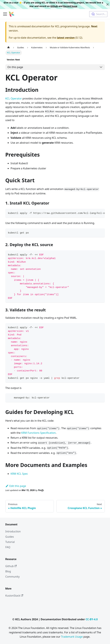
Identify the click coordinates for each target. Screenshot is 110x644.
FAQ (8, 547)
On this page (15, 67)
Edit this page (16, 486)
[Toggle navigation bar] (5, 14)
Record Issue (70, 6)
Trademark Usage (72, 637)
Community (13, 577)
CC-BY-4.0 (92, 619)
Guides (10, 537)
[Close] (108, 4)
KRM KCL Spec (19, 474)
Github (54, 6)
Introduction (13, 531)
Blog (8, 571)
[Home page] (8, 48)
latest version (66, 38)
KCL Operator (14, 98)
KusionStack (14, 596)
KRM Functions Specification (38, 433)
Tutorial (10, 542)
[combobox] (98, 14)
